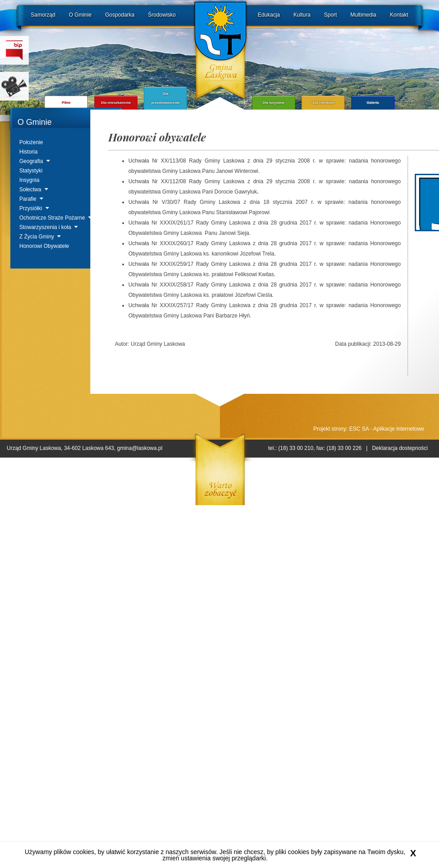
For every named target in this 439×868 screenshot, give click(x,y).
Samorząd (43, 15)
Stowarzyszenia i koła (45, 227)
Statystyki (31, 171)
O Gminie (80, 15)
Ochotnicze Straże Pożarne (52, 218)
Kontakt (399, 15)
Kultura (302, 15)
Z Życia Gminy (37, 237)
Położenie (31, 142)
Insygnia (29, 180)
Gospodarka (120, 15)
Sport (330, 15)
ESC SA (359, 429)
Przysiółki (31, 208)
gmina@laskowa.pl (140, 448)
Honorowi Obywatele (44, 246)
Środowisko (162, 15)
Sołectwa (30, 189)
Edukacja (269, 15)
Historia (29, 152)
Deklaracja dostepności (400, 448)
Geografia (31, 161)
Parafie (28, 199)
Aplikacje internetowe (399, 429)
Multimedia (364, 15)
